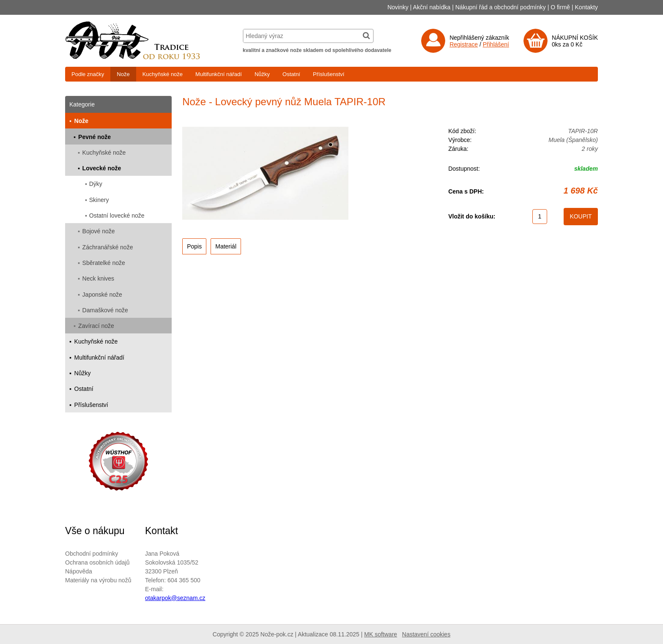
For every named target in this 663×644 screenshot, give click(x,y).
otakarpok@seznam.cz (175, 598)
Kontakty (586, 7)
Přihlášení (496, 44)
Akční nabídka (432, 7)
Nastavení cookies (426, 634)
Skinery (99, 200)
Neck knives (98, 278)
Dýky (96, 184)
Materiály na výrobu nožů (98, 580)
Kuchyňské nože (163, 74)
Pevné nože (95, 137)
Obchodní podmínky (92, 554)
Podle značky (88, 74)
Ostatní (291, 74)
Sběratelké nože (104, 263)
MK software (381, 634)
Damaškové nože (105, 310)
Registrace (464, 44)
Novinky (398, 7)
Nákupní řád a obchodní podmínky (501, 7)
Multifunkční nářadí (219, 74)
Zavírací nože (96, 326)
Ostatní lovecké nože (117, 216)
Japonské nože (102, 295)
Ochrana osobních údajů (97, 562)
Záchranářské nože (108, 247)
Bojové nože (99, 231)
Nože (123, 74)
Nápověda (79, 571)
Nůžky (262, 74)
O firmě (560, 7)
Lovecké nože (102, 168)
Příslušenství (329, 74)
